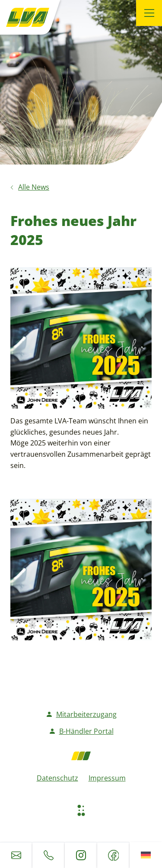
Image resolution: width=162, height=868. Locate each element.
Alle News (34, 187)
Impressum (107, 778)
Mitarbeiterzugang (81, 714)
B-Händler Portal (81, 731)
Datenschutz (57, 778)
